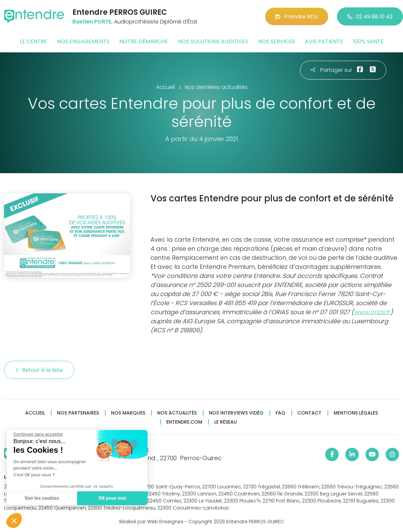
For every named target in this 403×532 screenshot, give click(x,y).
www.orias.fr (372, 312)
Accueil (35, 413)
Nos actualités (177, 413)
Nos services (277, 41)
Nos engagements (83, 41)
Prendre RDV (297, 17)
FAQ (280, 413)
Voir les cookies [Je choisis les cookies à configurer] (41, 498)
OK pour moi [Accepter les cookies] (112, 498)
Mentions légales (356, 413)
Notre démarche (144, 41)
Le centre (33, 41)
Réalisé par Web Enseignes (151, 522)
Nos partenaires (78, 413)
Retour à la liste (39, 370)
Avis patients (324, 41)
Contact (309, 413)
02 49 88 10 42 (370, 17)
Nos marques (128, 413)
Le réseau (226, 422)
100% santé (368, 41)
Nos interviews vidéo (236, 413)
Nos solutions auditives (213, 41)
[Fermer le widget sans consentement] (38, 434)
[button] (14, 521)
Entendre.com (184, 422)
